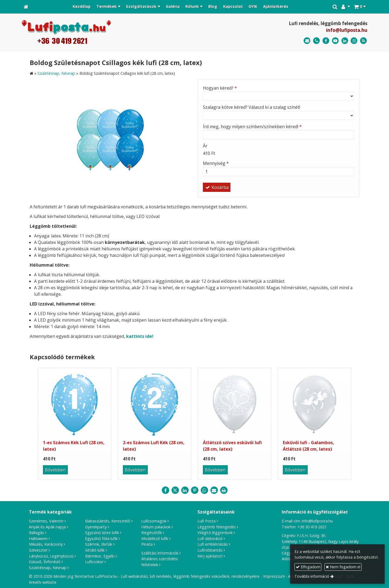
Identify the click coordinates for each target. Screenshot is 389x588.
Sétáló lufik (95, 550)
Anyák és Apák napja (47, 527)
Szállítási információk (160, 553)
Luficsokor (94, 562)
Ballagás (36, 533)
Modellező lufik (155, 538)
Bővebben (55, 470)
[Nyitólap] (26, 7)
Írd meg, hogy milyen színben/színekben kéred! (252, 127)
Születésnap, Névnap (48, 568)
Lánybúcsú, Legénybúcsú (51, 556)
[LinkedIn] (345, 41)
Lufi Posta (207, 521)
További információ (312, 576)
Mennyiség (216, 163)
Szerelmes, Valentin (46, 521)
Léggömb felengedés (217, 527)
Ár (205, 146)
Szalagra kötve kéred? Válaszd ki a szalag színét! (251, 107)
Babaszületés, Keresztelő (108, 521)
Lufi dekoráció (210, 538)
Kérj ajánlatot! (210, 556)
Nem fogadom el (343, 567)
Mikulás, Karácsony (46, 544)
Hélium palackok (156, 527)
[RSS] (363, 41)
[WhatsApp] (204, 490)
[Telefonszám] (316, 41)
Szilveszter (38, 550)
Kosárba (217, 187)
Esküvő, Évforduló (45, 562)
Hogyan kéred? (220, 88)
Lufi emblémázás (213, 544)
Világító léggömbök (215, 533)
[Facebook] (326, 41)
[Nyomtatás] (224, 490)
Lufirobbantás (210, 550)
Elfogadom (308, 567)
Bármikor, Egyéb (100, 556)
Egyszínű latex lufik (102, 533)
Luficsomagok (154, 521)
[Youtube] (335, 41)
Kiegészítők (152, 533)
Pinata (147, 544)
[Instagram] (354, 41)
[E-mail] (307, 41)
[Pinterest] (194, 490)
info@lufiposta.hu (347, 30)
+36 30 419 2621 (312, 527)
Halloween (38, 538)
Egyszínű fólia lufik (101, 538)
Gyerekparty (96, 527)
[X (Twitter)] (175, 490)
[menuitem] (82, 7)
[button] (360, 7)
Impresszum (274, 576)
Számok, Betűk (99, 544)
